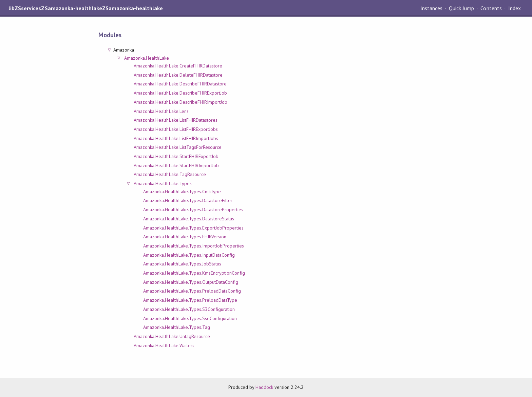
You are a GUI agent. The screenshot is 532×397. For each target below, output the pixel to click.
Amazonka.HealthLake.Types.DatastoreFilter (188, 200)
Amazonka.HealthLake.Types (163, 183)
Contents (491, 8)
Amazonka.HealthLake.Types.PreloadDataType (190, 300)
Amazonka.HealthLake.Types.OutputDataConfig (191, 282)
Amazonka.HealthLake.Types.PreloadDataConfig (192, 291)
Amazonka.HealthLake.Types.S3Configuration (189, 309)
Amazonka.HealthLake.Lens (161, 111)
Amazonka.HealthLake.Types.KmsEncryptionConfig (194, 273)
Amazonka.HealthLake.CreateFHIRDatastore (178, 66)
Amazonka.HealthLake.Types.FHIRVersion (185, 237)
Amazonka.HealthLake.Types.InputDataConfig (189, 255)
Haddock (264, 387)
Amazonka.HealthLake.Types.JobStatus (182, 264)
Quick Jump (461, 8)
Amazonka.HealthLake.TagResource (170, 174)
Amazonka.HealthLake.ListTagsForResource (178, 147)
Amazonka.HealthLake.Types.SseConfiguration (190, 318)
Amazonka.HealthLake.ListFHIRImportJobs (176, 138)
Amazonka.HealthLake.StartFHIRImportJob (176, 165)
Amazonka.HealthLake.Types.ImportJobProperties (194, 246)
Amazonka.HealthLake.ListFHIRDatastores (176, 120)
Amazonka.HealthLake (146, 58)
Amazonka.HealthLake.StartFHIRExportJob (176, 156)
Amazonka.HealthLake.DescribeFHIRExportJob (180, 93)
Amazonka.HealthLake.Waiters (164, 345)
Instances (431, 8)
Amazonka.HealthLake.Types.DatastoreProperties (193, 210)
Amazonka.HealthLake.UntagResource (172, 336)
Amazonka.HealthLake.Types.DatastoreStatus (189, 219)
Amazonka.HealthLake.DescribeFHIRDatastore (180, 84)
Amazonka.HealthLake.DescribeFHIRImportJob (180, 102)
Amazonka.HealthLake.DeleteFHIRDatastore (178, 75)
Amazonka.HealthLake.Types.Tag (177, 327)
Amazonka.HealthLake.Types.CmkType (182, 192)
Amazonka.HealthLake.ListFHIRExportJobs (176, 129)
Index (515, 8)
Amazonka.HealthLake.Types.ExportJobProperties (193, 228)
